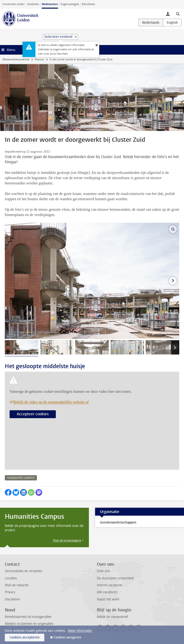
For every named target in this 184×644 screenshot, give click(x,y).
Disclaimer (12, 599)
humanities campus (21, 478)
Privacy (10, 592)
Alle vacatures (107, 592)
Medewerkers (50, 4)
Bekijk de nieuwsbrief (112, 617)
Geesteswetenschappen (118, 522)
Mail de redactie (17, 585)
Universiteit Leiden (13, 4)
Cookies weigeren (67, 637)
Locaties (11, 578)
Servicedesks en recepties (23, 571)
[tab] (22, 347)
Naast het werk (108, 599)
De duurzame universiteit (115, 578)
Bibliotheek (88, 4)
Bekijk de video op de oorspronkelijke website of (51, 402)
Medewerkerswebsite (16, 59)
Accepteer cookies (33, 414)
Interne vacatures (110, 585)
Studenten (33, 4)
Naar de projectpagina (67, 540)
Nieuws (39, 59)
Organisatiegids (70, 4)
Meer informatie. (80, 631)
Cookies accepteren (25, 637)
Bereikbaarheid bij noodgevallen (28, 617)
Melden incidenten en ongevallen (29, 624)
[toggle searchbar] (178, 14)
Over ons (103, 571)
